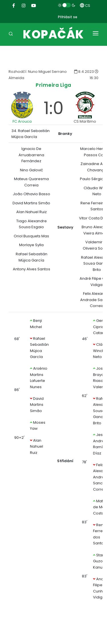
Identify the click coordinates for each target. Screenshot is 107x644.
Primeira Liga (53, 85)
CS (85, 6)
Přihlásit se (68, 17)
